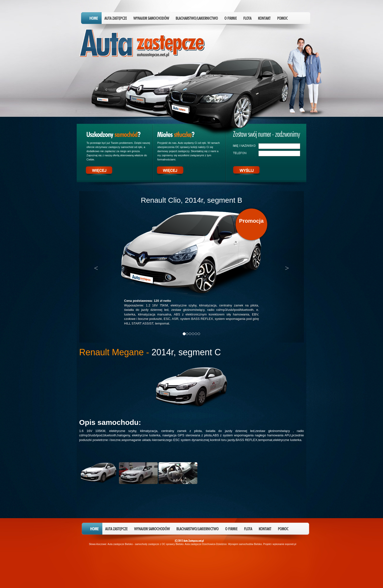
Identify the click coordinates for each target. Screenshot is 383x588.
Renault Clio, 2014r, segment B (191, 200)
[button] (96, 267)
